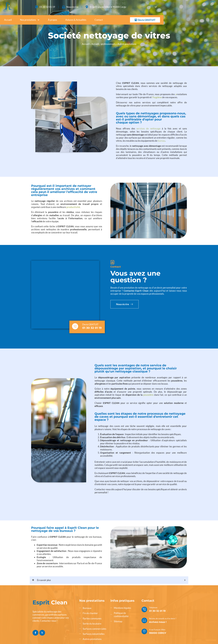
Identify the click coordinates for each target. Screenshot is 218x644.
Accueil (8, 20)
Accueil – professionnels (103, 44)
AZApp (46, 634)
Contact (99, 20)
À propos (52, 20)
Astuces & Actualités (76, 20)
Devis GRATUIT (90, 302)
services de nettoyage (148, 139)
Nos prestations (30, 20)
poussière (148, 383)
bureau (161, 152)
